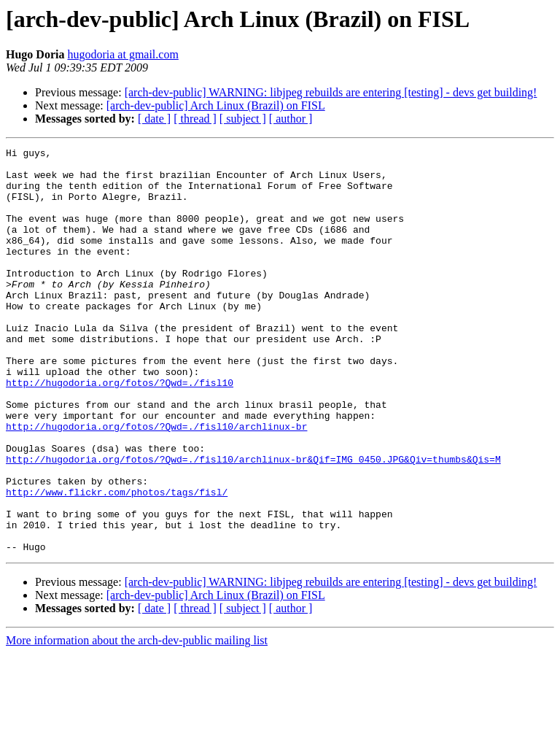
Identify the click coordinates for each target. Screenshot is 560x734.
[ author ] (291, 119)
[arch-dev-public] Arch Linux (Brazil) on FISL (216, 105)
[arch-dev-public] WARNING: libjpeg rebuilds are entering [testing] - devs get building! (331, 92)
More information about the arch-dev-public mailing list (137, 721)
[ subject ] (243, 119)
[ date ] (154, 119)
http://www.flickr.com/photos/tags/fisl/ (117, 562)
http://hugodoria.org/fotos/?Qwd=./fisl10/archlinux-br (156, 483)
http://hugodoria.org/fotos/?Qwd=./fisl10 (120, 430)
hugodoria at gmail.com (122, 54)
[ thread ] (195, 119)
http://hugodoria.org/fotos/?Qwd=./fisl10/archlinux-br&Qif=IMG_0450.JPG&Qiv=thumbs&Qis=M (253, 522)
